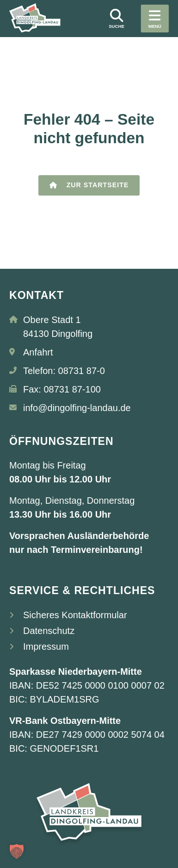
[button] (17, 851)
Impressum (46, 646)
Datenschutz (49, 631)
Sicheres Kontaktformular (75, 615)
